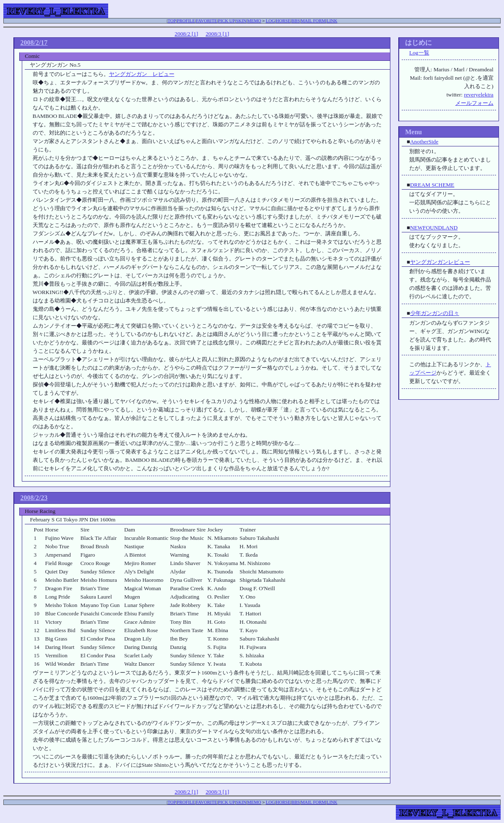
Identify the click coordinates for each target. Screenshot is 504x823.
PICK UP (227, 21)
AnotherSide (424, 142)
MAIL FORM (313, 21)
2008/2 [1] (187, 34)
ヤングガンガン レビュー (142, 74)
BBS (296, 21)
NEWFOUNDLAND (434, 228)
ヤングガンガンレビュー (440, 262)
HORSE (283, 21)
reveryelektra (478, 95)
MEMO (254, 21)
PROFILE (186, 21)
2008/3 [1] (217, 34)
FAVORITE (207, 21)
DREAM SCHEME (432, 185)
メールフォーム (474, 103)
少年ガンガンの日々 (435, 313)
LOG (270, 21)
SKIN (241, 21)
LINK (332, 21)
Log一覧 (419, 53)
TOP (172, 21)
